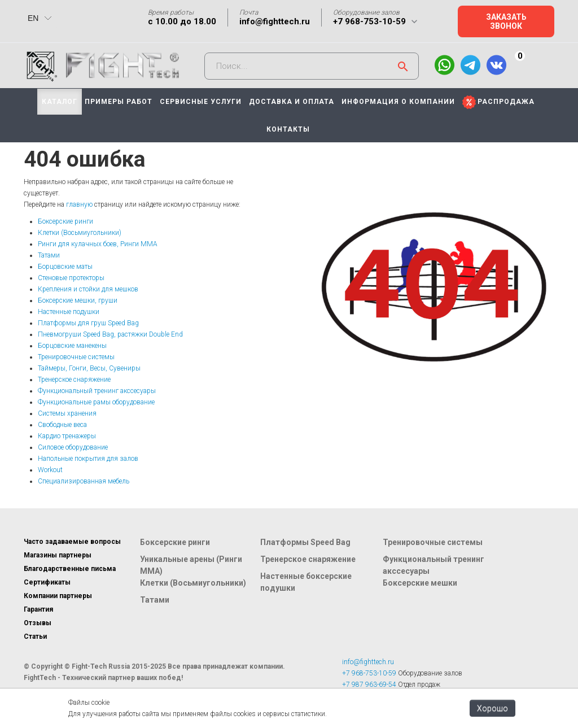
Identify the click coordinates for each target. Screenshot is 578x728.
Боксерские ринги (65, 221)
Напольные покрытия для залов (88, 459)
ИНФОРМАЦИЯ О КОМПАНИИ (398, 102)
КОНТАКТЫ (288, 129)
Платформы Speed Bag (305, 542)
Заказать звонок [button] (506, 21)
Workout (50, 470)
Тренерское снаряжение (74, 380)
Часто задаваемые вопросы (72, 542)
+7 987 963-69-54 (369, 685)
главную (79, 204)
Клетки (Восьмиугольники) (80, 233)
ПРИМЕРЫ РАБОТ (119, 102)
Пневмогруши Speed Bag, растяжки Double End (110, 334)
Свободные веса (62, 425)
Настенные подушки (69, 312)
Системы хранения (67, 413)
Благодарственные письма (70, 569)
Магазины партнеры (58, 555)
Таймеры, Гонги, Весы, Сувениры (89, 368)
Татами (49, 255)
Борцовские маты (65, 267)
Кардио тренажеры (67, 436)
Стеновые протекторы (71, 278)
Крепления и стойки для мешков (88, 289)
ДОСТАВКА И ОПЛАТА (292, 102)
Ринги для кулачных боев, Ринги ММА (98, 244)
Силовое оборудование (73, 447)
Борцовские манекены (72, 346)
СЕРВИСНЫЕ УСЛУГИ (201, 102)
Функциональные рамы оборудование (96, 402)
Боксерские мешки (420, 583)
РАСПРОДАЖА (506, 102)
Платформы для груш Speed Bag (88, 323)
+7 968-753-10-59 (369, 21)
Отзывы (38, 623)
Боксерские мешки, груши (78, 300)
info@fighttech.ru (275, 21)
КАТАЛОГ (60, 102)
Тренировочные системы (76, 357)
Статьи (35, 637)
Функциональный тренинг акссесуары (97, 391)
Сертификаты (47, 582)
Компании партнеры (58, 596)
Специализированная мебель (84, 481)
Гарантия (38, 609)
